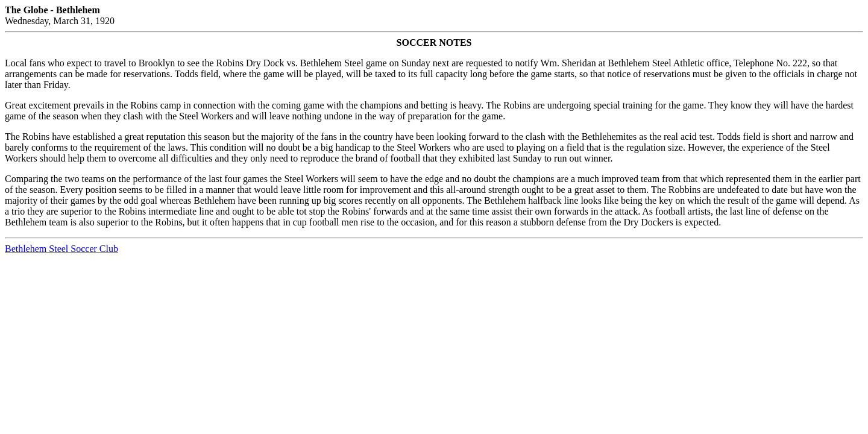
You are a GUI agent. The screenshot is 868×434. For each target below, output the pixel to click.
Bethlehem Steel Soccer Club (61, 249)
